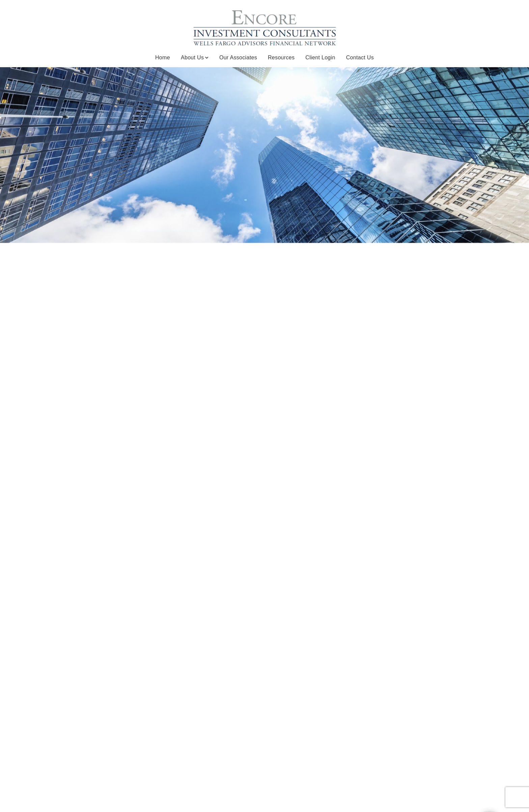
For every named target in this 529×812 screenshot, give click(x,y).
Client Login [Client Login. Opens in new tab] (320, 58)
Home (163, 58)
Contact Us (360, 58)
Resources (281, 58)
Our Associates (238, 58)
